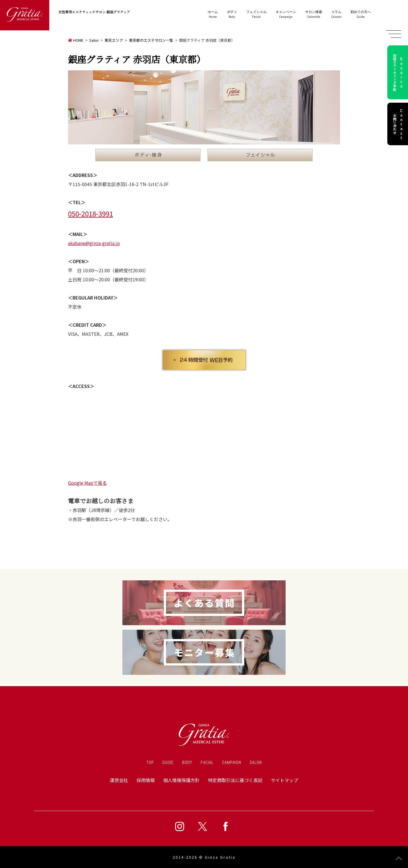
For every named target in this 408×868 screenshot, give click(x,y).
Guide (361, 14)
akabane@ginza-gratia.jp (94, 243)
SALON (256, 762)
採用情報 (146, 780)
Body (232, 14)
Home (213, 14)
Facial (256, 14)
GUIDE (168, 762)
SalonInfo (314, 14)
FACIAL (207, 762)
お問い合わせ (399, 124)
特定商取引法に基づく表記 (235, 780)
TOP (150, 762)
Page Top (399, 859)
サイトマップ (284, 780)
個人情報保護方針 (181, 780)
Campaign (286, 14)
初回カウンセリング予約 (399, 72)
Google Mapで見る (87, 483)
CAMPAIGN (232, 762)
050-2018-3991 (91, 213)
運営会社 (119, 780)
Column (336, 14)
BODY (187, 762)
